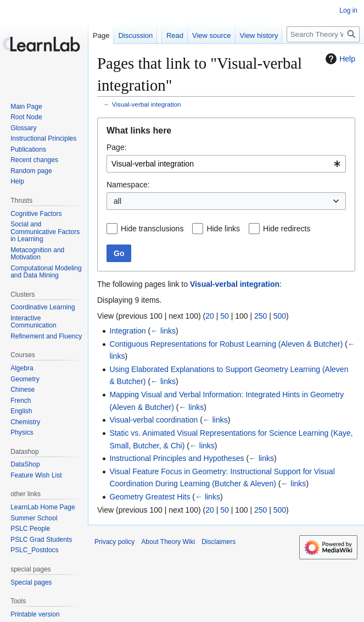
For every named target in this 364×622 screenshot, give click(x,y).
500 (280, 316)
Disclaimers (219, 542)
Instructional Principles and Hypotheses (177, 458)
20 (210, 316)
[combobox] (226, 164)
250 (261, 316)
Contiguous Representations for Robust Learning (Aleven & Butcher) (226, 344)
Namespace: (128, 185)
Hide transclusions (152, 229)
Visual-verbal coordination (153, 420)
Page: (117, 147)
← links (163, 331)
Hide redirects (287, 229)
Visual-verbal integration (147, 104)
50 (225, 316)
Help (339, 59)
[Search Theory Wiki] (323, 34)
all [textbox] (117, 201)
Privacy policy (114, 542)
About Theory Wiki (168, 542)
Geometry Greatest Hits (150, 497)
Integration (127, 331)
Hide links (223, 229)
